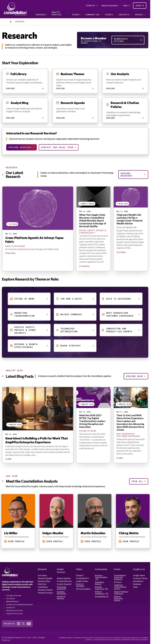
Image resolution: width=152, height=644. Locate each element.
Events (109, 15)
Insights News (139, 575)
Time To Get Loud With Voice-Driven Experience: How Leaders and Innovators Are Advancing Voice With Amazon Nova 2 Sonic (130, 422)
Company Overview (14, 596)
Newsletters (138, 581)
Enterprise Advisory (61, 598)
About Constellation (110, 6)
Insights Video (82, 581)
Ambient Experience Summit (119, 599)
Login (125, 6)
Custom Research (64, 584)
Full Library (42, 575)
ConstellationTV (82, 578)
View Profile (16, 541)
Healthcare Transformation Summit (120, 587)
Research (41, 15)
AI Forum (118, 582)
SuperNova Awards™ (99, 583)
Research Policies (45, 593)
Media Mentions (12, 602)
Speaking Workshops (62, 593)
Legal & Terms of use (14, 614)
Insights (124, 15)
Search (139, 15)
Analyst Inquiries (64, 578)
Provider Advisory (64, 581)
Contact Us (90, 5)
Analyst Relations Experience (121, 593)
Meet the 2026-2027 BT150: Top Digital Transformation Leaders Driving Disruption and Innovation (92, 421)
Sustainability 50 (102, 597)
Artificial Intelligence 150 (102, 593)
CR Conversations (83, 589)
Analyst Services (57, 13)
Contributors (43, 587)
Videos (76, 15)
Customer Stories (140, 578)
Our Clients (11, 599)
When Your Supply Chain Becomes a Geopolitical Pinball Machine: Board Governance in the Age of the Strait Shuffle (93, 220)
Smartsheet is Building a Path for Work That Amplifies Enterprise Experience (36, 440)
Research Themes (45, 590)
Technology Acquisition (62, 588)
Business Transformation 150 (101, 577)
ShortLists (42, 584)
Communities (92, 15)
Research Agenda (45, 578)
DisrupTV (80, 575)
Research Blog (44, 581)
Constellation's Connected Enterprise (120, 577)
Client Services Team (14, 611)
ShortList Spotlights (80, 585)
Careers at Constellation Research (20, 605)
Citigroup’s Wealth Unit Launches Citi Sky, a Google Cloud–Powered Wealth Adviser (129, 219)
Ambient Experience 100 (101, 588)
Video (135, 587)
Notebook (137, 584)
